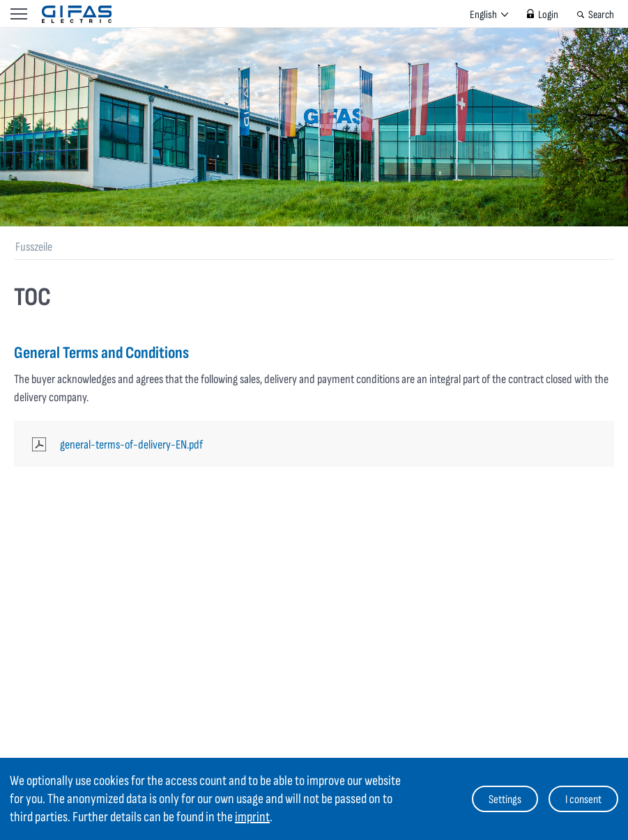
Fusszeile (34, 247)
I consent (583, 800)
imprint (252, 817)
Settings (505, 800)
